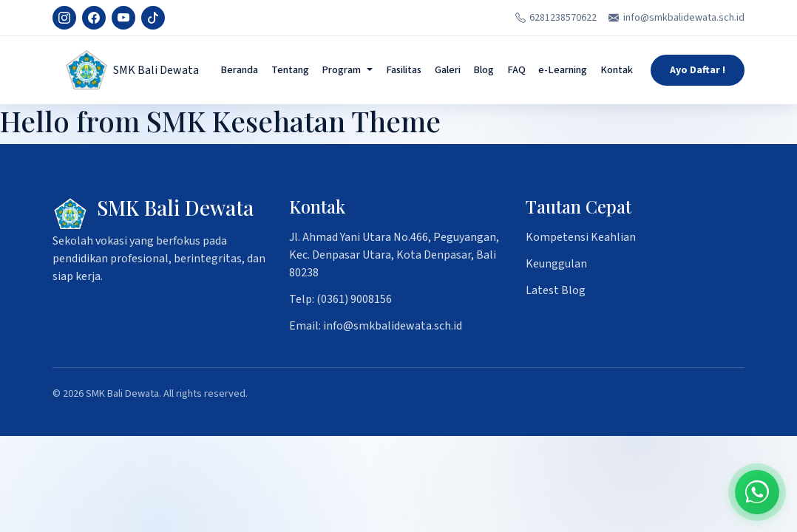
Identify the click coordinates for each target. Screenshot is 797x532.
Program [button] (341, 70)
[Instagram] (64, 18)
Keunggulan (556, 264)
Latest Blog (556, 290)
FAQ (516, 70)
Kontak (617, 70)
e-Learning (563, 70)
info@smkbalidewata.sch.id (676, 18)
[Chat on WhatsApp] (757, 492)
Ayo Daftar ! (698, 70)
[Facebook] (94, 18)
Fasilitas (404, 70)
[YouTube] (123, 18)
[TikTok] (153, 18)
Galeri (448, 70)
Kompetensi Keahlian (581, 237)
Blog (484, 70)
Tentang (290, 70)
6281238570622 (556, 18)
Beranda (239, 70)
